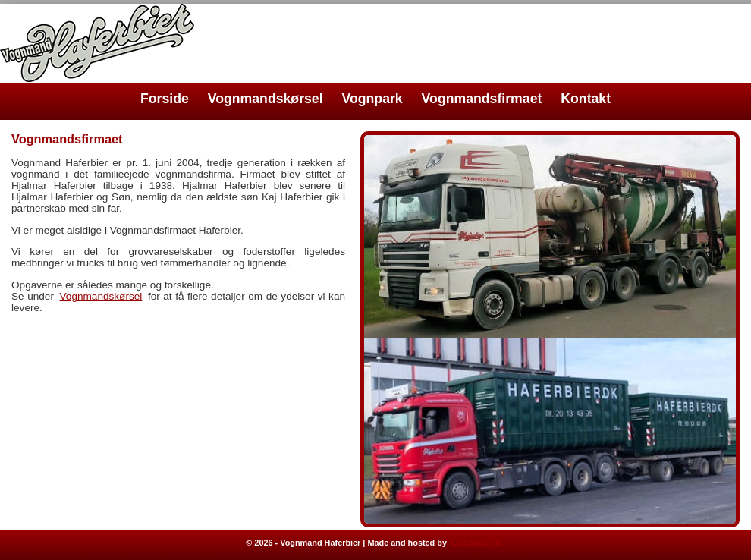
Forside (165, 99)
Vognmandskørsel (266, 99)
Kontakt (586, 99)
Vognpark (372, 99)
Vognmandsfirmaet (482, 99)
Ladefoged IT (477, 543)
